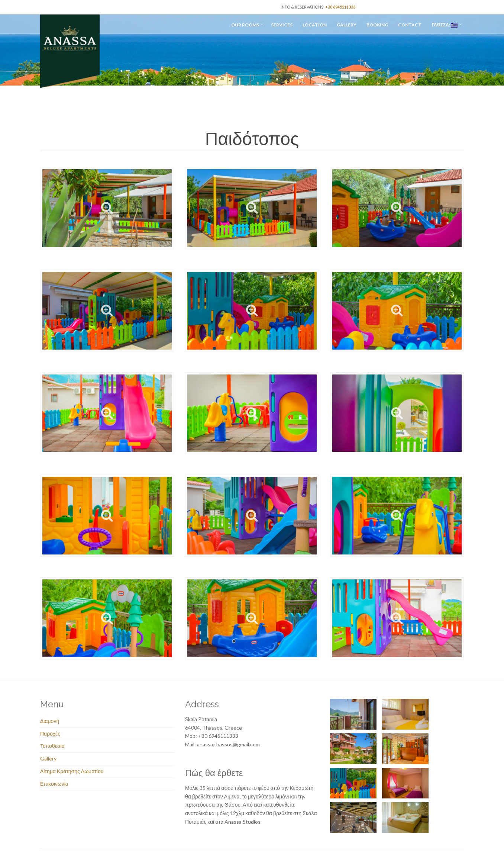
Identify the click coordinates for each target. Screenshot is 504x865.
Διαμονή (50, 721)
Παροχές (50, 734)
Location (315, 25)
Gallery (347, 25)
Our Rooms (245, 25)
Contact (410, 25)
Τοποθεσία (52, 746)
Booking (377, 25)
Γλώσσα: (445, 25)
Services (282, 25)
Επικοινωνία (54, 784)
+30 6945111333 (340, 7)
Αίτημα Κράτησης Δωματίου (72, 771)
